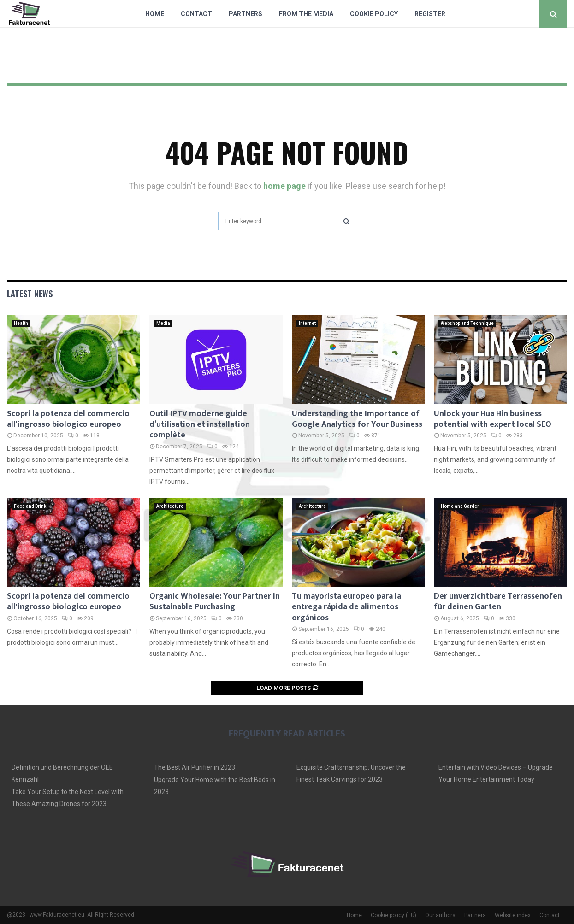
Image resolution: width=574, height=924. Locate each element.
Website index (513, 915)
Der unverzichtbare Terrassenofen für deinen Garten (498, 602)
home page (284, 186)
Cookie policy (374, 14)
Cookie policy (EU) (394, 915)
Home (155, 14)
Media (163, 323)
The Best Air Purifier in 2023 (195, 767)
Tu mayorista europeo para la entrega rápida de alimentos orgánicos (346, 607)
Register (430, 14)
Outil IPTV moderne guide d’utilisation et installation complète (200, 425)
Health (21, 323)
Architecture (170, 506)
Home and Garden (460, 506)
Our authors (440, 915)
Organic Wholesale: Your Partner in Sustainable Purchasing (215, 602)
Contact (196, 14)
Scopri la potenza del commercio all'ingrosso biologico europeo (68, 419)
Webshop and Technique (467, 323)
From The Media (306, 14)
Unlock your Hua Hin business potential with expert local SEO (493, 419)
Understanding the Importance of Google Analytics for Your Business (357, 419)
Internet (307, 323)
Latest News (30, 294)
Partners (246, 14)
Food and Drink (30, 506)
